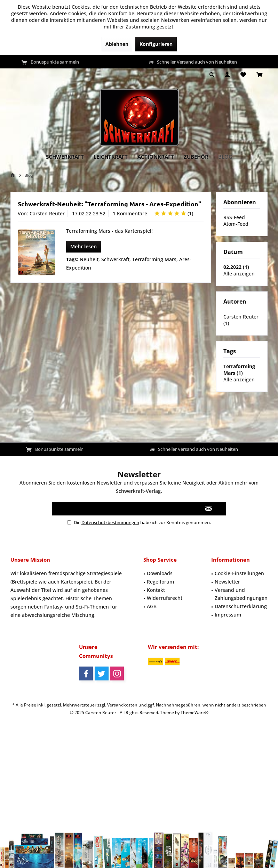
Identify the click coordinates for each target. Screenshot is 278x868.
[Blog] (225, 157)
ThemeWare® (194, 713)
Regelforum (160, 582)
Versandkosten (122, 705)
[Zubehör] (196, 157)
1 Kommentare (130, 213)
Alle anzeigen (239, 274)
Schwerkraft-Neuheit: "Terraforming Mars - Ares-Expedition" (109, 204)
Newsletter (227, 582)
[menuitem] (259, 75)
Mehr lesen (84, 246)
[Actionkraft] (156, 157)
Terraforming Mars (154, 259)
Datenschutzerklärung (241, 606)
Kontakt (156, 590)
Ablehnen (117, 44)
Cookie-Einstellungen (239, 573)
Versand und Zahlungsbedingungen (241, 594)
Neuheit (89, 259)
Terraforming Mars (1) (239, 370)
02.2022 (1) (236, 267)
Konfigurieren (156, 44)
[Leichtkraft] (111, 157)
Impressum (228, 615)
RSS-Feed (234, 217)
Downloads (160, 573)
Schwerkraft (115, 259)
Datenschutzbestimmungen (110, 522)
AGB (152, 606)
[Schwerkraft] (65, 157)
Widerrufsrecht (165, 598)
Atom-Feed (236, 224)
